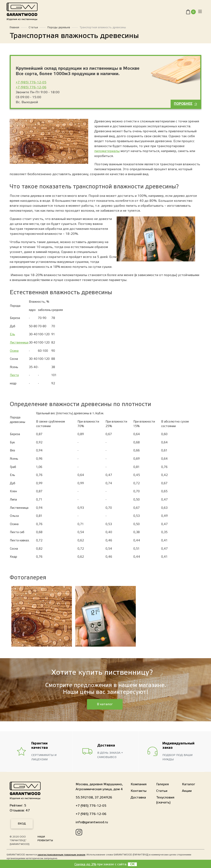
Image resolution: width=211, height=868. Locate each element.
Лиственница (19, 343)
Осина (14, 351)
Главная (14, 27)
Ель (12, 334)
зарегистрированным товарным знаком (61, 855)
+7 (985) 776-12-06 (31, 87)
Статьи (33, 27)
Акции (187, 791)
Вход (22, 824)
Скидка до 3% (85, 864)
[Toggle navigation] (200, 12)
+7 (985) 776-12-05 (31, 82)
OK (132, 864)
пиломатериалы (107, 151)
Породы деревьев (59, 27)
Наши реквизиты (45, 838)
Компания (139, 784)
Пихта (14, 375)
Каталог (189, 784)
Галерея (162, 784)
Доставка (138, 797)
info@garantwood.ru (92, 822)
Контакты (139, 791)
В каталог (105, 704)
